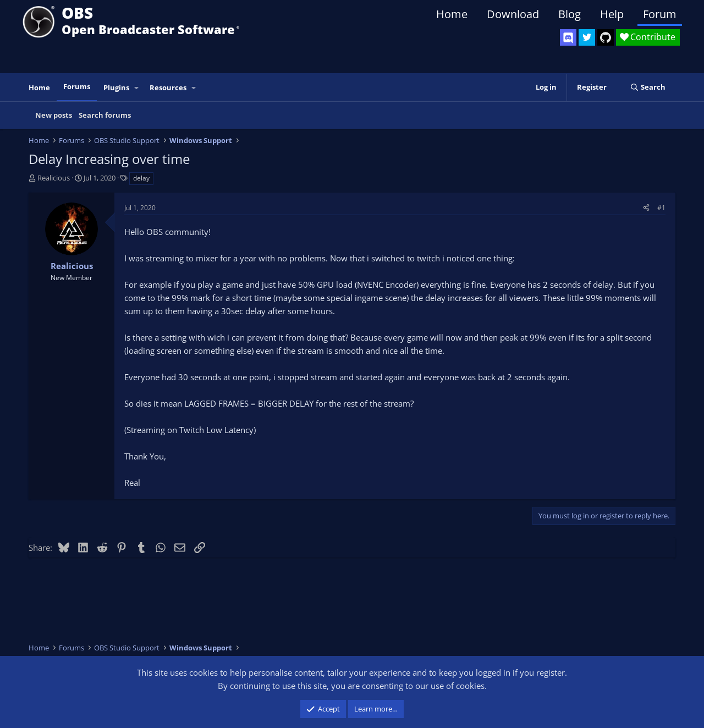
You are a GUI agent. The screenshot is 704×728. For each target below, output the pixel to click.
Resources (168, 87)
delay (141, 178)
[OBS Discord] (568, 37)
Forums (77, 86)
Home (452, 14)
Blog (570, 14)
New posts (54, 115)
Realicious (54, 178)
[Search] (648, 87)
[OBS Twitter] (587, 37)
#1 (661, 208)
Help (612, 14)
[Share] (646, 208)
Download (513, 14)
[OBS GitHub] (606, 37)
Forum (660, 14)
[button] (137, 88)
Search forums (105, 115)
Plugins (116, 87)
